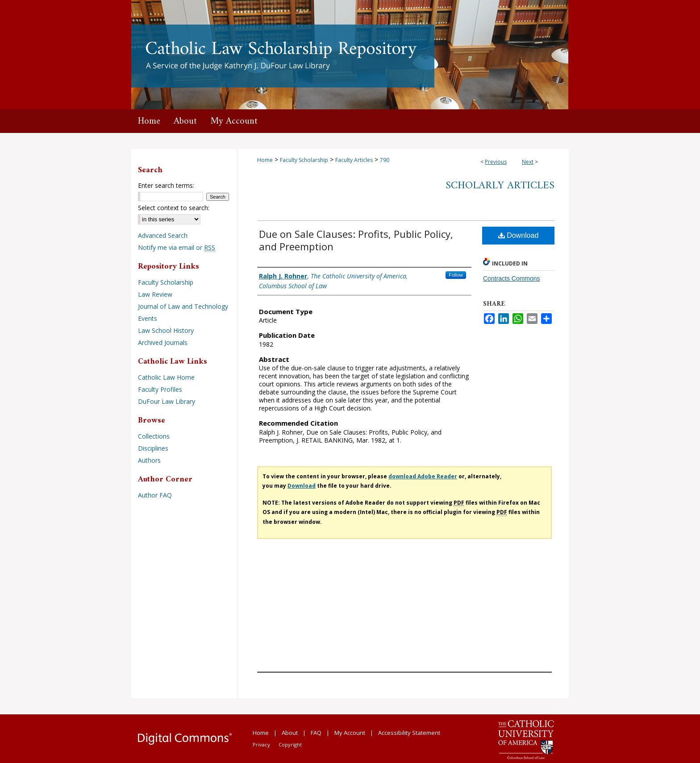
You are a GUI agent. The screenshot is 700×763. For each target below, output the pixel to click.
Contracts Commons (512, 278)
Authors (149, 460)
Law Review (155, 294)
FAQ (316, 733)
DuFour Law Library (167, 401)
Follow (456, 275)
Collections (154, 436)
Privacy (261, 744)
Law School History (166, 330)
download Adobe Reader (423, 476)
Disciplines (153, 448)
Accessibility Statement (409, 733)
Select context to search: (174, 208)
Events (148, 318)
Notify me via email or (177, 247)
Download (519, 235)
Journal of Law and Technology (183, 306)
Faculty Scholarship (304, 160)
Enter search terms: (166, 185)
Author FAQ (155, 495)
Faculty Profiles (160, 389)
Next (528, 162)
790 (385, 160)
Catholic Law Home (166, 377)
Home (265, 160)
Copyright (290, 744)
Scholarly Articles (500, 186)
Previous (496, 162)
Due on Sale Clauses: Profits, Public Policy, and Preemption (356, 240)
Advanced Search (163, 235)
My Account (350, 733)
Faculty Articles (354, 160)
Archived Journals (163, 342)
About (290, 733)
